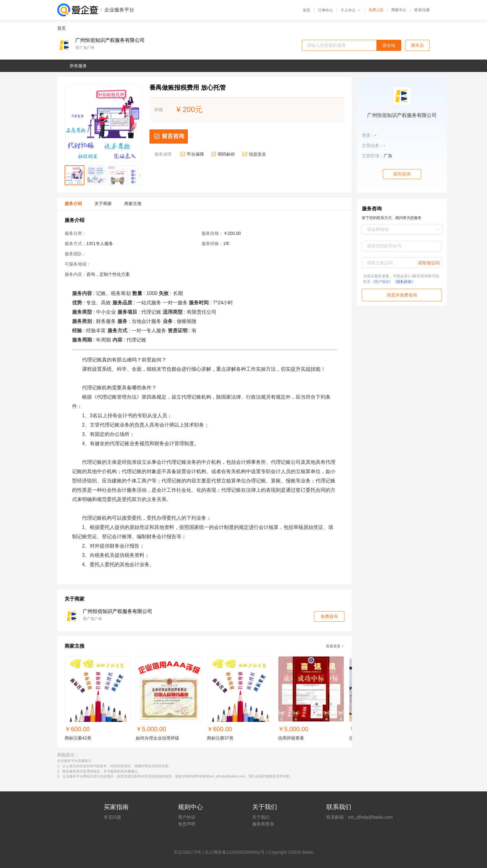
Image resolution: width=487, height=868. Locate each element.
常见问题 (112, 817)
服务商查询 (263, 824)
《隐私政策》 (404, 282)
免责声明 (187, 824)
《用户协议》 (382, 282)
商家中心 (399, 10)
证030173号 (190, 852)
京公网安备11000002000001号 (235, 852)
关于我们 (261, 817)
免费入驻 (376, 10)
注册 (426, 10)
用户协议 (187, 817)
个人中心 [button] (351, 10)
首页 (307, 10)
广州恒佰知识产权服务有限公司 (110, 40)
